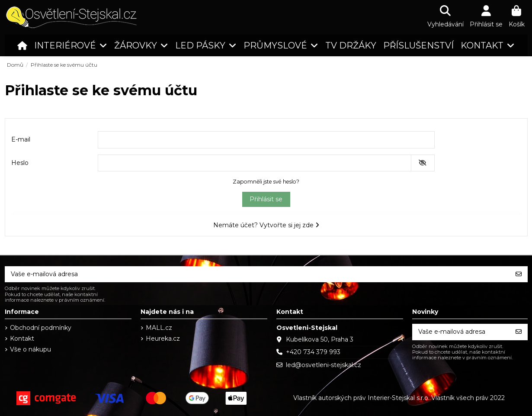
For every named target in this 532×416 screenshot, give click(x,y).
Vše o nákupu (30, 349)
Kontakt (22, 339)
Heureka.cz (163, 339)
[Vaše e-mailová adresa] (257, 274)
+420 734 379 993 (313, 352)
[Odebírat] (519, 274)
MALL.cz (159, 328)
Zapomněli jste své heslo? (266, 182)
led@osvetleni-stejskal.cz (324, 365)
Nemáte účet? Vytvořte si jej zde (266, 225)
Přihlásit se (266, 199)
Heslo (20, 163)
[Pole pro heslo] (255, 163)
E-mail (21, 139)
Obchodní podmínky (41, 328)
